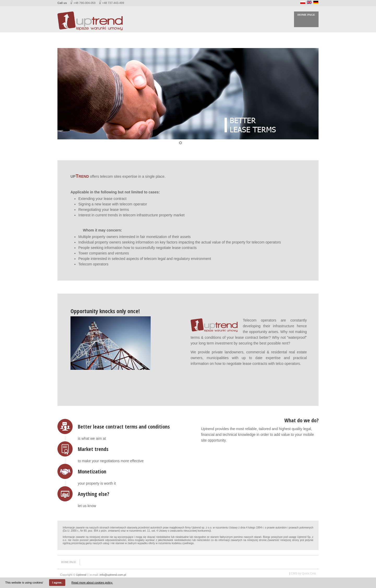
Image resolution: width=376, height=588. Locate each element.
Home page (306, 15)
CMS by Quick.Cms (303, 573)
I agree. (57, 583)
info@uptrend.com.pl (113, 575)
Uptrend (81, 575)
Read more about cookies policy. (92, 583)
